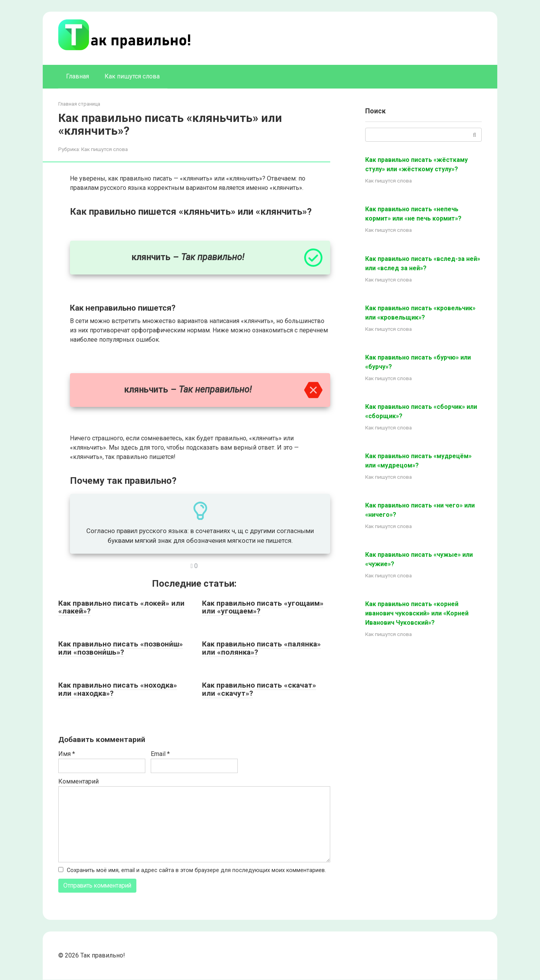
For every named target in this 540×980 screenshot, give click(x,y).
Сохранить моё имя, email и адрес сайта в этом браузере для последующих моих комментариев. (196, 870)
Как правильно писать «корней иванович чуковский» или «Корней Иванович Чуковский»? (417, 613)
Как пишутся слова (132, 76)
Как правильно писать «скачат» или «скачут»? (259, 689)
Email (160, 754)
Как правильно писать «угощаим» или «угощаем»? (263, 607)
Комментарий (78, 781)
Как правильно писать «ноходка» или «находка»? (118, 689)
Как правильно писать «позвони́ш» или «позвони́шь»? (121, 648)
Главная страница (79, 104)
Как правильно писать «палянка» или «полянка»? (261, 648)
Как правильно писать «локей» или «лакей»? (121, 607)
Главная (78, 76)
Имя (67, 754)
